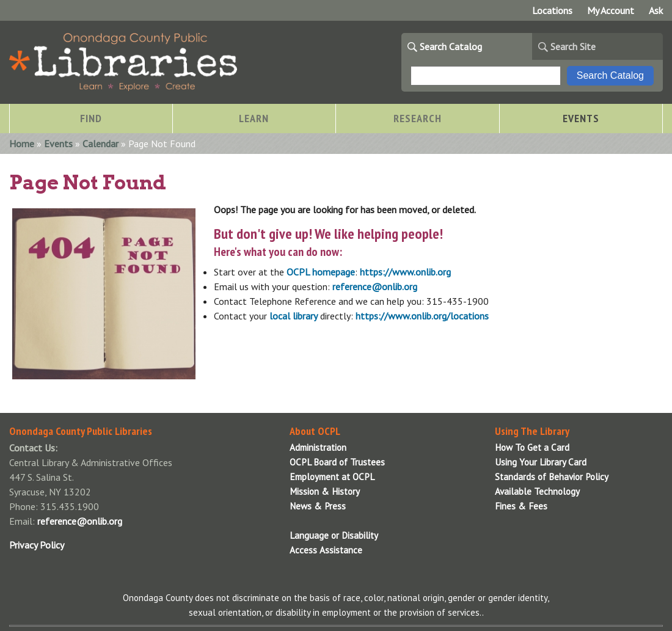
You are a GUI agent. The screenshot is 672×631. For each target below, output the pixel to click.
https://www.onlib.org (405, 272)
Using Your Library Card (541, 462)
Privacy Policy (37, 545)
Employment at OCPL (332, 477)
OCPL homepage (321, 272)
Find (91, 118)
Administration (318, 447)
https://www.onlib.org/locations (422, 316)
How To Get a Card (532, 447)
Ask (656, 10)
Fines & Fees (521, 506)
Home (22, 144)
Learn (254, 118)
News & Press (318, 506)
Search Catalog (451, 46)
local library (294, 316)
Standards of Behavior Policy (552, 477)
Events (581, 118)
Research (418, 118)
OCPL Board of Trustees (337, 462)
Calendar (100, 144)
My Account (611, 10)
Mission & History (325, 491)
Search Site (573, 46)
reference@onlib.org (375, 286)
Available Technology (537, 491)
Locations (552, 10)
